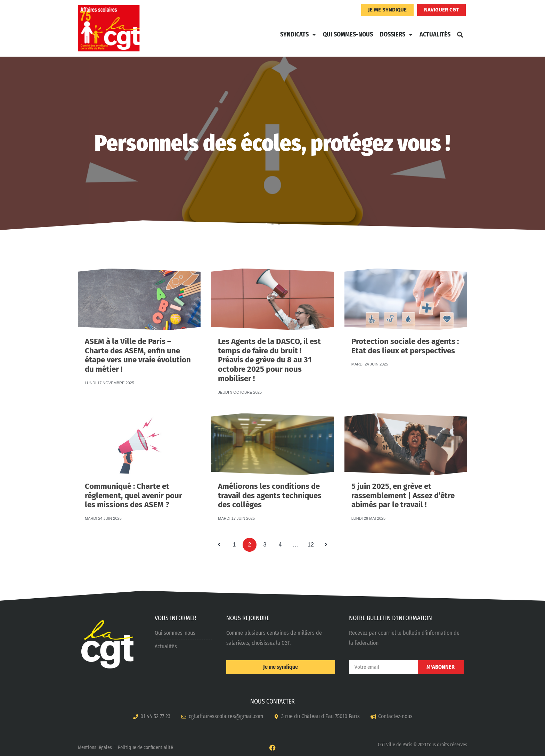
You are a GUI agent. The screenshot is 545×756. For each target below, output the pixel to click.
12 (312, 543)
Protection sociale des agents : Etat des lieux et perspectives (405, 338)
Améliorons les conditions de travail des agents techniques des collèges (270, 483)
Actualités (435, 34)
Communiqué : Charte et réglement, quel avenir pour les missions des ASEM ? (133, 483)
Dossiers (396, 34)
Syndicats (298, 34)
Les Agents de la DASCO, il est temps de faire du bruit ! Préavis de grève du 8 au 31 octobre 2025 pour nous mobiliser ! (269, 340)
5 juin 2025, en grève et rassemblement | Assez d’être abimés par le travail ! (403, 484)
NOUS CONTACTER (272, 701)
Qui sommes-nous (348, 34)
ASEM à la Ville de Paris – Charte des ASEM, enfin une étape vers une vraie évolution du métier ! (138, 339)
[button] (460, 34)
